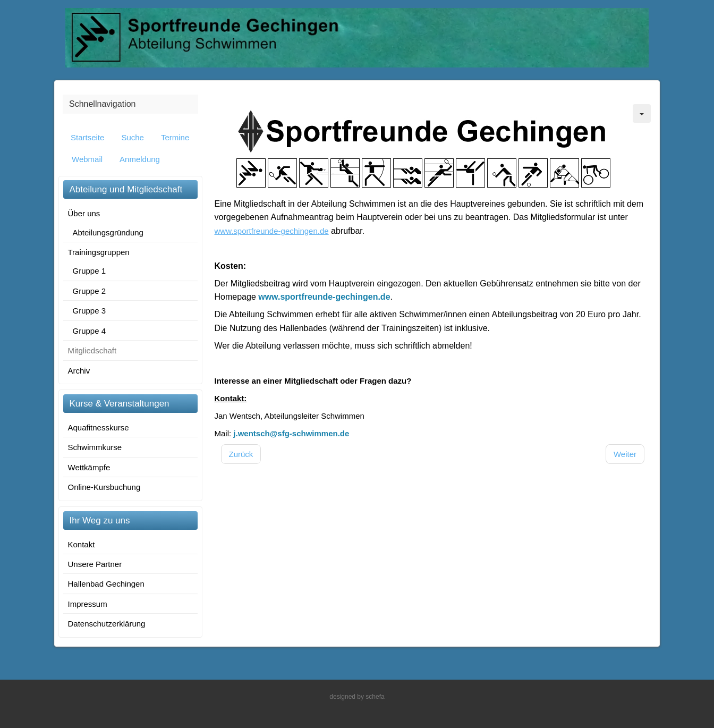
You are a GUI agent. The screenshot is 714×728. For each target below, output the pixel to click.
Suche (133, 137)
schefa (375, 697)
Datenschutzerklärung (107, 624)
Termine (175, 137)
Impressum (88, 604)
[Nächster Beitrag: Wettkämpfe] (625, 454)
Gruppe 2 (90, 291)
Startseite (87, 137)
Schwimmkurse (95, 447)
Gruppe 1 (90, 271)
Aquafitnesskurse (99, 428)
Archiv (79, 371)
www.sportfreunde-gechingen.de (324, 297)
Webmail (87, 159)
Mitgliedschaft (92, 350)
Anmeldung (140, 159)
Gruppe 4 (90, 331)
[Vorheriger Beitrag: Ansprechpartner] (241, 454)
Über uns (84, 213)
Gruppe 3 (90, 311)
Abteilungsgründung (108, 232)
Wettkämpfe (89, 467)
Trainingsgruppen (99, 252)
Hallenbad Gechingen (106, 584)
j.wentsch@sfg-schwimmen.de (291, 433)
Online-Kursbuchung (104, 487)
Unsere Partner (95, 564)
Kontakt (82, 544)
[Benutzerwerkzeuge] (642, 113)
